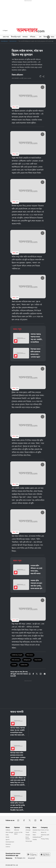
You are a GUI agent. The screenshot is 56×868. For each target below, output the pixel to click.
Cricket (14, 665)
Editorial (16, 830)
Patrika (35, 839)
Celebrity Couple (17, 655)
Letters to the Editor (18, 833)
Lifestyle (28, 830)
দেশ (40, 37)
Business (8, 844)
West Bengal (9, 832)
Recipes (28, 835)
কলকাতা (25, 37)
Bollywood (27, 660)
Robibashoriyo (37, 837)
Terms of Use (45, 830)
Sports (8, 839)
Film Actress (16, 660)
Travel (27, 832)
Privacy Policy (45, 839)
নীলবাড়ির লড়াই (16, 37)
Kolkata (8, 830)
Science (8, 847)
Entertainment (13, 41)
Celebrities (24, 665)
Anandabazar (4, 41)
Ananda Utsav (37, 830)
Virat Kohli (38, 660)
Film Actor (30, 655)
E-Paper (5, 30)
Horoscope (29, 841)
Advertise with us (45, 836)
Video (34, 835)
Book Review (28, 838)
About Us (44, 832)
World (7, 837)
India (7, 835)
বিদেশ (45, 37)
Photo (34, 832)
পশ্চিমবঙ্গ (33, 37)
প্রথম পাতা (6, 37)
